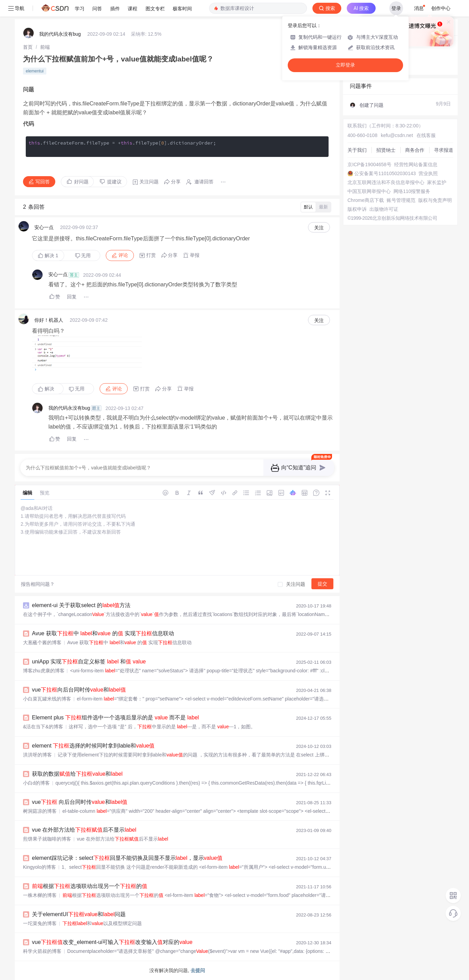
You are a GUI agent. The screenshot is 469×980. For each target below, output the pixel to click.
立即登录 (345, 65)
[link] (28, 47)
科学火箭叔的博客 (42, 951)
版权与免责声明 (435, 200)
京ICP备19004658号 (369, 164)
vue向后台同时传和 (79, 690)
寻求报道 (444, 150)
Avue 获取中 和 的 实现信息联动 (103, 633)
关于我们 (357, 150)
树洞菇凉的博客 (40, 811)
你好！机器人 (49, 320)
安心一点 (44, 227)
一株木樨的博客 (40, 895)
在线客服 (426, 135)
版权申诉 (357, 209)
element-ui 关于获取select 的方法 (81, 605)
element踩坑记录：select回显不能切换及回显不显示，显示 (127, 858)
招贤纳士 (386, 150)
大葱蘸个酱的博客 (42, 642)
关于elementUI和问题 (79, 914)
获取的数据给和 (77, 774)
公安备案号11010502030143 (385, 173)
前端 (45, 47)
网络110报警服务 (412, 191)
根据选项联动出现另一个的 (90, 886)
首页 (28, 47)
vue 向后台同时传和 (80, 802)
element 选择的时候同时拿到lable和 (93, 746)
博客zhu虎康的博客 (44, 671)
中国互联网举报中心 (369, 191)
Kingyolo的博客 (39, 867)
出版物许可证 (384, 209)
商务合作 (415, 150)
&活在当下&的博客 (43, 727)
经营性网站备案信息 (416, 164)
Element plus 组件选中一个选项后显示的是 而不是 (115, 717)
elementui (35, 71)
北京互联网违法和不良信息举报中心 (386, 182)
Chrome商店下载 (366, 200)
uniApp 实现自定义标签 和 (89, 662)
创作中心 (441, 8)
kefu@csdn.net (397, 135)
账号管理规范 (401, 200)
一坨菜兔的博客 (40, 923)
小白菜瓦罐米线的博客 (47, 699)
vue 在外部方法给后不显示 (84, 830)
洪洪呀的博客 (37, 755)
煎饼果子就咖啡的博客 (47, 839)
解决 (48, 255)
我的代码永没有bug (60, 34)
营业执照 (428, 173)
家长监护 (437, 182)
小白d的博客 (36, 783)
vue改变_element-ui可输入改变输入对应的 (112, 942)
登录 (396, 8)
